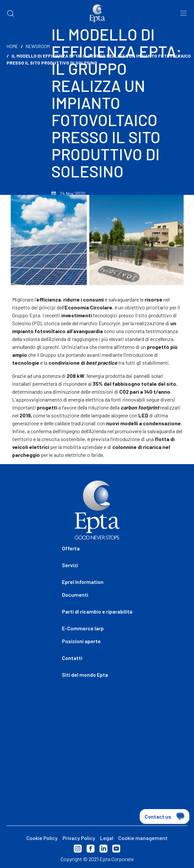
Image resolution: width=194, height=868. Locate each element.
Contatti (72, 658)
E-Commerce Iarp (83, 628)
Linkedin (103, 849)
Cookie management (143, 838)
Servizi (70, 565)
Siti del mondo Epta (85, 675)
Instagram (78, 849)
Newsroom (38, 46)
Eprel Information (83, 582)
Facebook (91, 849)
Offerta (71, 548)
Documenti (75, 595)
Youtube (116, 849)
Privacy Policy (79, 838)
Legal (107, 838)
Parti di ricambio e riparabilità (97, 611)
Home (12, 46)
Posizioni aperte (81, 641)
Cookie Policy (42, 838)
